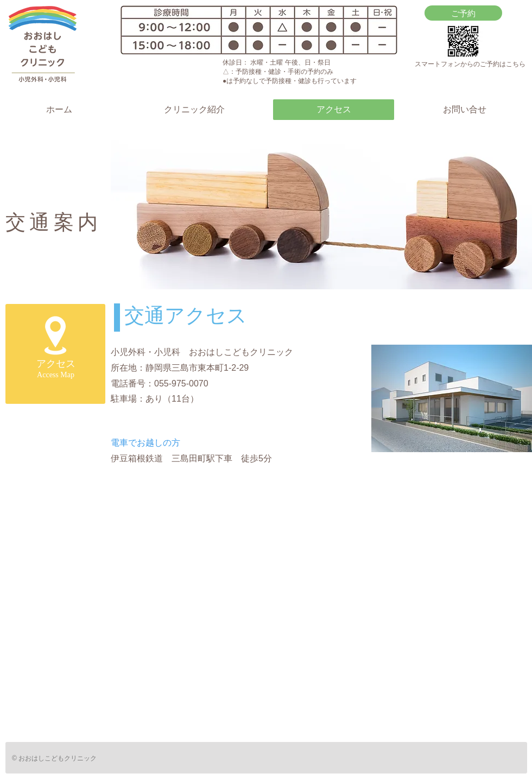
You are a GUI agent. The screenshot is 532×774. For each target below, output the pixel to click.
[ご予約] (463, 13)
